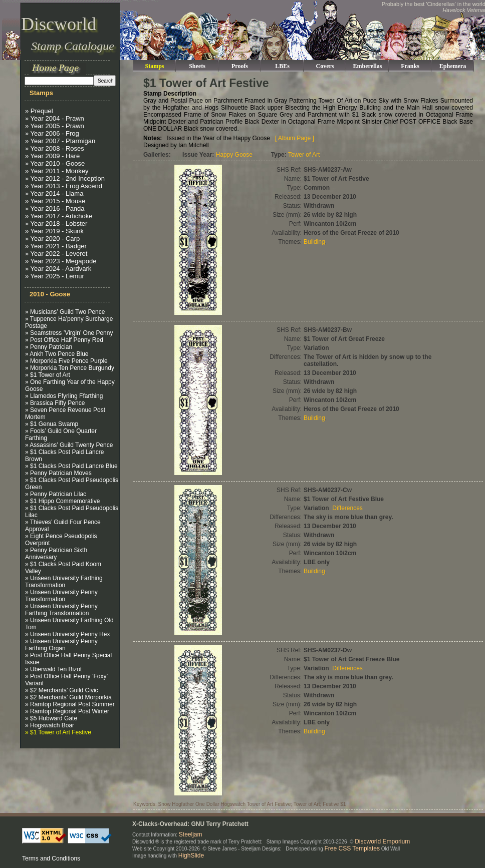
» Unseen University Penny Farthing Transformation (61, 610)
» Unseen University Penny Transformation (61, 596)
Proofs (240, 66)
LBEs (282, 66)
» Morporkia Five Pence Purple (66, 361)
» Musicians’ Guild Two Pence (65, 312)
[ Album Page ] (295, 138)
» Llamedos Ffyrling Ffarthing (64, 396)
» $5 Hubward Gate (51, 718)
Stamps (154, 66)
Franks (410, 66)
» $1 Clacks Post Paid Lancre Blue (71, 466)
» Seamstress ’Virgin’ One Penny (69, 333)
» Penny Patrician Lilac (56, 494)
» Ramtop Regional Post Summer (70, 704)
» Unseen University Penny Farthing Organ (61, 645)
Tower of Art (304, 155)
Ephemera (453, 66)
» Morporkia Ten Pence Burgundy (70, 368)
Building (314, 242)
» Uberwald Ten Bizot (53, 669)
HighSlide (191, 855)
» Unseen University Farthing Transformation (64, 582)
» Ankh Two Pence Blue (57, 354)
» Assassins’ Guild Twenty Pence (69, 445)
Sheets (197, 66)
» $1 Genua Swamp (52, 424)
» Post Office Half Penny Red (64, 340)
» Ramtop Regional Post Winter (67, 711)
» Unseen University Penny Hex (67, 634)
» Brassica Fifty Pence (55, 403)
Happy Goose (234, 155)
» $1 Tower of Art (48, 375)
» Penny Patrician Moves (58, 473)
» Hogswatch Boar (50, 725)
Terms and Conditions (51, 858)
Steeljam (191, 834)
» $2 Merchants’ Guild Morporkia (68, 697)
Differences (347, 508)
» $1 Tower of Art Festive (58, 732)
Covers (325, 66)
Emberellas (368, 66)
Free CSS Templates (352, 848)
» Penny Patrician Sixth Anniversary (56, 554)
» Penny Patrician (49, 347)
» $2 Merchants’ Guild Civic (62, 690)
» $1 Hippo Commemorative (62, 501)
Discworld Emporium (382, 841)
